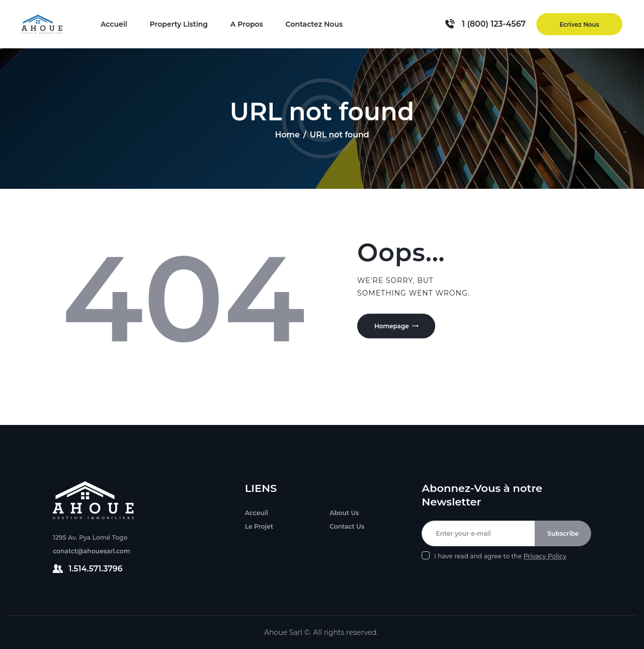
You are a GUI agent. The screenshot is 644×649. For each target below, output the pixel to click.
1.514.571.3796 (96, 569)
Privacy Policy (545, 556)
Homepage (393, 327)
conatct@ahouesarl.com (92, 551)
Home (287, 135)
